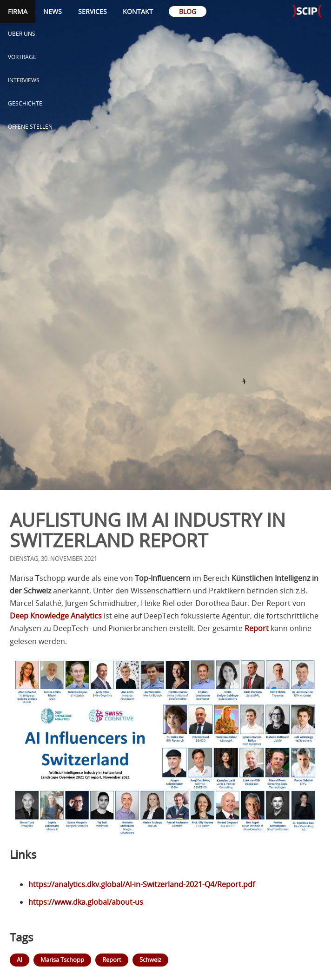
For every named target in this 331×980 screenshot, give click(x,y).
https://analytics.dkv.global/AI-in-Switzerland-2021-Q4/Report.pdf (142, 884)
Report (257, 628)
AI (20, 960)
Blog (188, 11)
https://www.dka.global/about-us (86, 902)
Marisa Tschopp (62, 960)
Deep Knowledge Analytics (56, 616)
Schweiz (150, 960)
